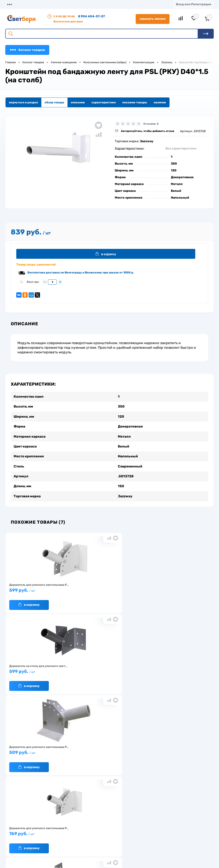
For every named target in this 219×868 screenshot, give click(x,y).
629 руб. (107, 671)
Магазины (13, 4)
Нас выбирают (59, 823)
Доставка (58, 4)
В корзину (109, 254)
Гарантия (56, 829)
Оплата (76, 4)
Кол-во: (33, 283)
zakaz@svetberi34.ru (172, 834)
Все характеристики (181, 148)
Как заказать (58, 836)
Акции (92, 4)
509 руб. (175, 590)
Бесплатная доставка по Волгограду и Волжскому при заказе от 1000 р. (81, 273)
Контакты (110, 4)
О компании (36, 4)
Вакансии (83, 839)
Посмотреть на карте (173, 810)
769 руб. (39, 671)
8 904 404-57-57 (91, 16)
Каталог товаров (27, 50)
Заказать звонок (153, 19)
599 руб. (39, 590)
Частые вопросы (61, 843)
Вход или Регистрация (193, 4)
